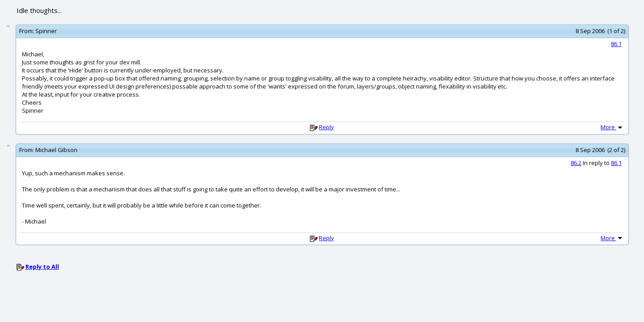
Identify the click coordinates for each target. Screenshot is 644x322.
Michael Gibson (56, 150)
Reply (326, 127)
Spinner (46, 31)
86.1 (616, 44)
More (612, 127)
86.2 (576, 163)
